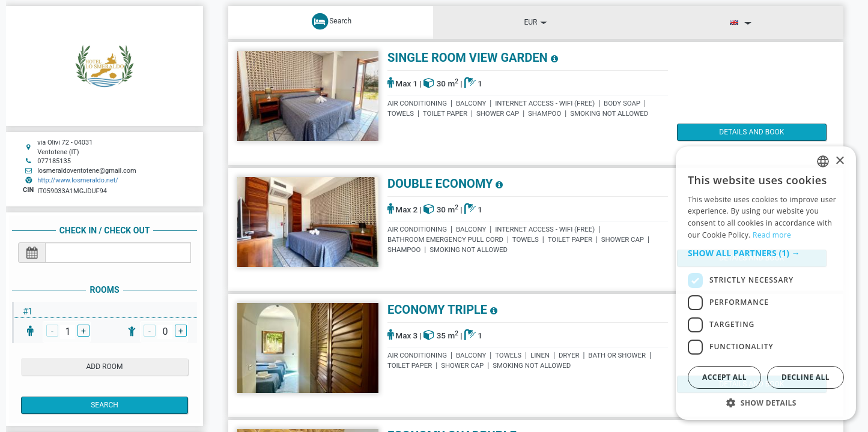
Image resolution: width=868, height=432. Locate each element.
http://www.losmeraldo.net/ (78, 180)
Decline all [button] (806, 377)
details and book (728, 132)
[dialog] (766, 283)
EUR (536, 22)
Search (105, 405)
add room (105, 367)
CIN (28, 190)
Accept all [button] (724, 377)
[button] (766, 253)
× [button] (839, 161)
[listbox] (823, 161)
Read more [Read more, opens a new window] (772, 235)
